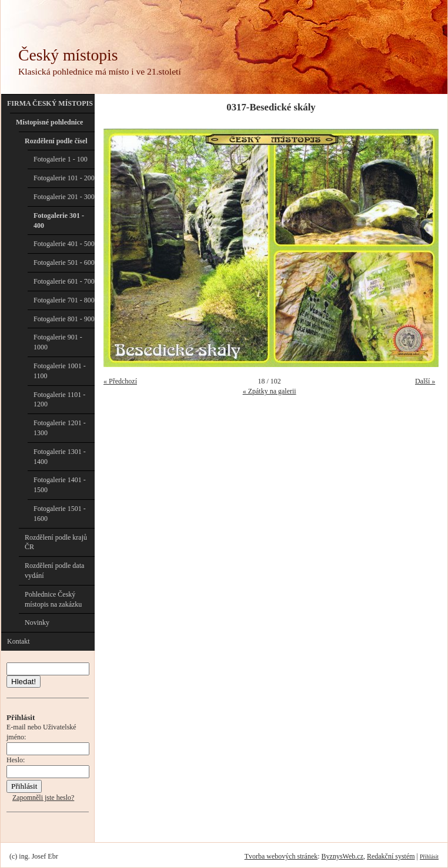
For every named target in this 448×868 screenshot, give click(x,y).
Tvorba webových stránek (281, 856)
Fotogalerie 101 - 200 (64, 178)
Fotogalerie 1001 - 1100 (60, 371)
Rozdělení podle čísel (56, 141)
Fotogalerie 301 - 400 (59, 221)
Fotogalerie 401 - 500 (64, 244)
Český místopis (68, 55)
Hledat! (24, 682)
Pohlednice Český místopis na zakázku (53, 599)
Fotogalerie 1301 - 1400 (60, 457)
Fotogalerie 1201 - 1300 (60, 428)
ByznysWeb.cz (342, 856)
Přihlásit (429, 857)
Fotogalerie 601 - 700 (64, 281)
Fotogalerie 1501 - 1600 (60, 514)
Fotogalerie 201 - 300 (64, 197)
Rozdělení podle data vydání (54, 571)
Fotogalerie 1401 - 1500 (60, 485)
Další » (425, 381)
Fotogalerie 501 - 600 (64, 263)
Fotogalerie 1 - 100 (61, 159)
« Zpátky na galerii (270, 391)
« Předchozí (120, 381)
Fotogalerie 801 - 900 (64, 319)
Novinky (37, 623)
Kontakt (19, 641)
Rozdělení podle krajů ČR (56, 542)
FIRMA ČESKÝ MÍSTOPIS (50, 103)
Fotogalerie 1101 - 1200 (59, 400)
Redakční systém (391, 856)
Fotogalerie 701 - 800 (64, 300)
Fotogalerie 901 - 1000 (58, 342)
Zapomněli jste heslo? (43, 798)
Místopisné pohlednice (49, 122)
